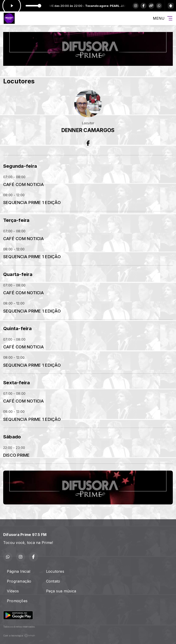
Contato (53, 581)
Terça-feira (16, 220)
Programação (19, 581)
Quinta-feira (17, 328)
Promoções (17, 601)
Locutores (55, 571)
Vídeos (13, 591)
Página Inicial (19, 571)
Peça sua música (61, 591)
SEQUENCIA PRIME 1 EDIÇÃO (32, 202)
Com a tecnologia (19, 636)
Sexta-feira (17, 383)
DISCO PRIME (16, 455)
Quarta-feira (18, 274)
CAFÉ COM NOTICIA (23, 184)
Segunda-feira (20, 166)
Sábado (12, 437)
